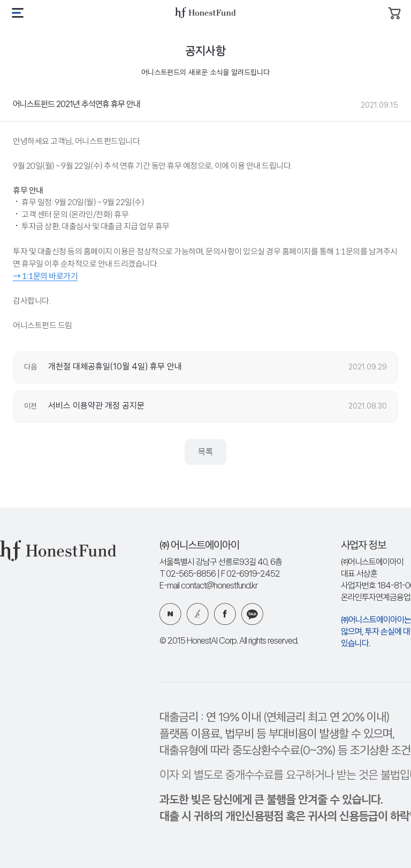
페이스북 (225, 614)
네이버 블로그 (170, 614)
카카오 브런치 (198, 614)
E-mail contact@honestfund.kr (208, 586)
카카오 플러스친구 (252, 614)
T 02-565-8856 (188, 574)
